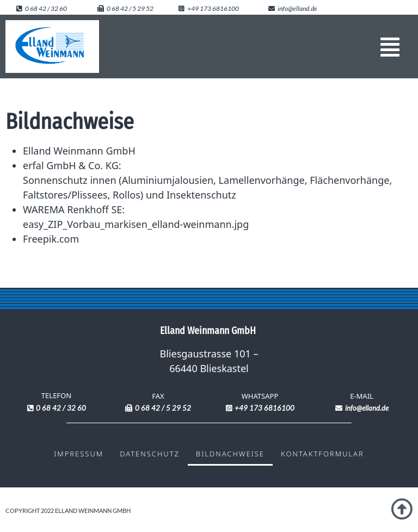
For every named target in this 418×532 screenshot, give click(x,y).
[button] (390, 47)
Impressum (79, 454)
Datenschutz (150, 454)
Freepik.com (51, 239)
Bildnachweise (230, 454)
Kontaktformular (322, 454)
